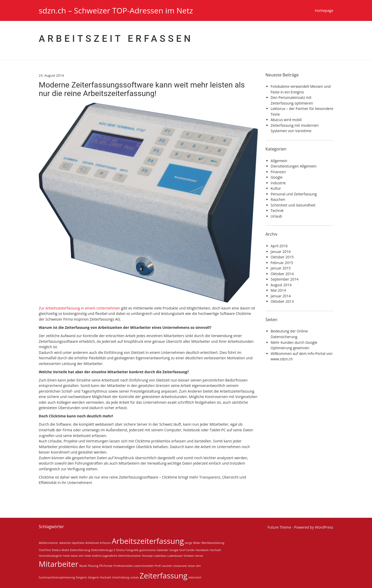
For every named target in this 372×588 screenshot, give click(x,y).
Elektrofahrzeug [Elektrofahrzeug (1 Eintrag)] (80, 550)
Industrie (278, 183)
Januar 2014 (281, 296)
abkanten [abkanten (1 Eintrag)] (65, 543)
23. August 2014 (51, 75)
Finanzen (278, 172)
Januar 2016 (281, 252)
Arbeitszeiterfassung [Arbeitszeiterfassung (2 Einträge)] (148, 541)
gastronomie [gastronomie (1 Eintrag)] (148, 550)
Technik (277, 210)
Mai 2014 (278, 290)
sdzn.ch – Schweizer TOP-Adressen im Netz (116, 10)
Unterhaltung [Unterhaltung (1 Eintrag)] (121, 577)
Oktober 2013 (282, 301)
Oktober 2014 (282, 274)
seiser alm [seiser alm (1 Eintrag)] (194, 566)
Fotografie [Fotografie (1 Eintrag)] (132, 550)
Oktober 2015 (282, 257)
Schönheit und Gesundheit (293, 205)
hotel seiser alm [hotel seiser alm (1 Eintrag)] (73, 556)
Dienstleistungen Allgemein (294, 166)
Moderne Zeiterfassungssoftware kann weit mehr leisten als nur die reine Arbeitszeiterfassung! (142, 89)
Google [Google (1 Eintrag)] (174, 550)
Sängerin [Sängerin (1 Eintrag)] (81, 577)
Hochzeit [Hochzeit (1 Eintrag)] (215, 550)
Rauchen (278, 199)
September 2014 (285, 279)
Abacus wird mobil (286, 120)
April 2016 (279, 246)
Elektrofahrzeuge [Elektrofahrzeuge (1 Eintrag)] (102, 550)
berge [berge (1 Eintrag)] (188, 543)
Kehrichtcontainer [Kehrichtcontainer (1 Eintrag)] (130, 556)
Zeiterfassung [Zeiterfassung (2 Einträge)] (164, 576)
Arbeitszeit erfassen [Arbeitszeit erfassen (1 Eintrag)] (98, 543)
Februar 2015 (282, 263)
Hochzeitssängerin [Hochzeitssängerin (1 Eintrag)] (51, 556)
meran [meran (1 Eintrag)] (199, 556)
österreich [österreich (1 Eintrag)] (195, 577)
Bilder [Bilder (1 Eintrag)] (197, 543)
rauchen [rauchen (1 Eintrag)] (167, 566)
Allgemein (279, 161)
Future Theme (280, 527)
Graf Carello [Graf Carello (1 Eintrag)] (187, 550)
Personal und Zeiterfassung (294, 194)
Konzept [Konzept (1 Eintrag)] (148, 556)
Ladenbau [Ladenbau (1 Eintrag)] (160, 556)
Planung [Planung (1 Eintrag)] (93, 566)
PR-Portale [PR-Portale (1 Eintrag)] (106, 566)
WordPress (324, 527)
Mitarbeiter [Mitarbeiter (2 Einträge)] (59, 564)
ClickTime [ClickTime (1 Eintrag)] (45, 550)
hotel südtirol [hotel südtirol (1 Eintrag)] (93, 556)
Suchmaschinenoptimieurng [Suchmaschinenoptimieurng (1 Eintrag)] (57, 577)
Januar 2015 (281, 268)
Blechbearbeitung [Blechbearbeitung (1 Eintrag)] (213, 543)
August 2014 (281, 285)
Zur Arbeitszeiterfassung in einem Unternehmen (79, 308)
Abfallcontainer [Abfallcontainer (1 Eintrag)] (48, 543)
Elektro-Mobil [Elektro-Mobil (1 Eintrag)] (60, 550)
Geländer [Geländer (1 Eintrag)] (162, 550)
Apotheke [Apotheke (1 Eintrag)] (79, 543)
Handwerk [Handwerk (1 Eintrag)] (202, 550)
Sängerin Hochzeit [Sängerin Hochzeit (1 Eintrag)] (99, 577)
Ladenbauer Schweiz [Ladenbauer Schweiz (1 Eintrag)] (181, 556)
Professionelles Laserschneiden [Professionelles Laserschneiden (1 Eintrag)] (134, 566)
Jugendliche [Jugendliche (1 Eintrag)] (110, 556)
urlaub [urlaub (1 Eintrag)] (134, 577)
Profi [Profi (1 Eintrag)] (158, 566)
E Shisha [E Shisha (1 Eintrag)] (119, 550)
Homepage (324, 10)
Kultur (276, 188)
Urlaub (276, 216)
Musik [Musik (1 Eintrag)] (83, 566)
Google (277, 177)
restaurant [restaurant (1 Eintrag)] (180, 566)
